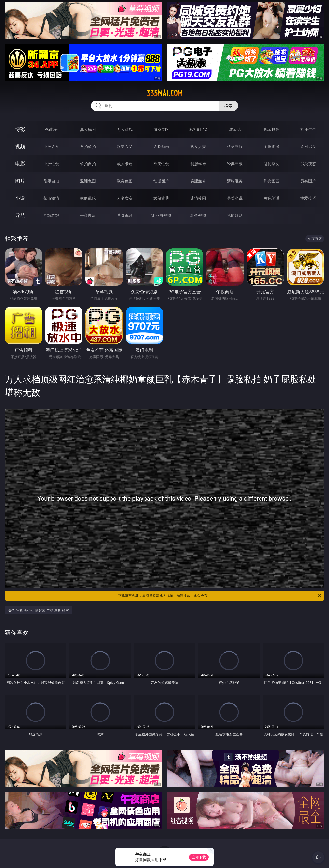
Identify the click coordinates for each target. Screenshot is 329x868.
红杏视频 (198, 215)
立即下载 (199, 857)
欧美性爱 (161, 164)
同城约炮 (51, 215)
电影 (20, 164)
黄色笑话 (272, 198)
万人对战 (125, 129)
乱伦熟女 (272, 164)
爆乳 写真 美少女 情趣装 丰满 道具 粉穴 (39, 610)
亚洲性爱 (51, 164)
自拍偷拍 (88, 147)
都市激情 (51, 198)
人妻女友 (125, 198)
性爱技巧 (308, 198)
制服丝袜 (198, 164)
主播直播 (272, 147)
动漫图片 (161, 181)
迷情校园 (198, 198)
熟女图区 (272, 181)
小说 (20, 198)
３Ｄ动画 (161, 147)
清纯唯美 (235, 181)
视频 (20, 146)
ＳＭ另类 (308, 147)
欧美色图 (125, 181)
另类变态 (308, 164)
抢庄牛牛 (308, 129)
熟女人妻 (198, 147)
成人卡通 (125, 164)
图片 (20, 181)
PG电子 (51, 129)
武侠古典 (161, 198)
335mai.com (164, 93)
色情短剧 (235, 215)
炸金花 (235, 129)
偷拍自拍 (88, 164)
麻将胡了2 (198, 129)
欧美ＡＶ (125, 147)
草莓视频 (125, 215)
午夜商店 (88, 215)
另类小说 (235, 198)
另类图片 (308, 181)
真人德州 (88, 129)
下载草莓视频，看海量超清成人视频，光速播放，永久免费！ (220, 596)
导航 (20, 215)
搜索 (228, 106)
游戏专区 (161, 129)
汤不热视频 (161, 215)
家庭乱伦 (88, 198)
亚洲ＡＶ (51, 147)
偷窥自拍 (51, 181)
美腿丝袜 (198, 181)
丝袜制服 (235, 147)
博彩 (20, 129)
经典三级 (235, 164)
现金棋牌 (272, 129)
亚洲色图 (88, 181)
